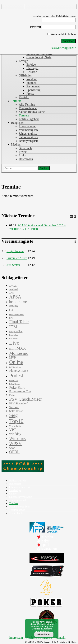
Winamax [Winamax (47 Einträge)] (18, 438)
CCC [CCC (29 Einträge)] (13, 310)
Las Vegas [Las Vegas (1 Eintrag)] (13, 338)
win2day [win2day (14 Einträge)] (15, 434)
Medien (16, 144)
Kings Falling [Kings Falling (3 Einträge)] (16, 331)
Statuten (31, 83)
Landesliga (15, 490)
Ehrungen (32, 68)
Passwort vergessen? (63, 48)
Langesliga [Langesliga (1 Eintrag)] (14, 335)
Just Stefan (13, 265)
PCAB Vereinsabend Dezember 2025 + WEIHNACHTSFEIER (37, 227)
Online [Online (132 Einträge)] (16, 362)
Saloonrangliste (28, 137)
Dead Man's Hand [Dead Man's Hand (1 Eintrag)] (17, 314)
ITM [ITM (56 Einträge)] (13, 327)
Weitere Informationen (43, 630)
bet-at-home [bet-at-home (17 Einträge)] (18, 302)
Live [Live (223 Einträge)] (14, 343)
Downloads (26, 159)
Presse (30, 94)
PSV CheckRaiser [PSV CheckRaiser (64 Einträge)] (26, 399)
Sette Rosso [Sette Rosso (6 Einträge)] (16, 411)
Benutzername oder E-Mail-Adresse (54, 16)
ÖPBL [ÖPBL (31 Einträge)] (14, 452)
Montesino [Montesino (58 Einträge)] (19, 353)
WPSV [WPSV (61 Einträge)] (16, 443)
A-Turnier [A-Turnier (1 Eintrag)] (13, 286)
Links (22, 155)
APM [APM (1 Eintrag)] (11, 293)
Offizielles (25, 75)
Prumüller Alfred (17, 258)
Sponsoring (33, 90)
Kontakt (24, 97)
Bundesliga (15, 484)
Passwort (35, 27)
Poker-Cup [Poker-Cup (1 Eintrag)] (14, 381)
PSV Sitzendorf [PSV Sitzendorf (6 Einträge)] (18, 403)
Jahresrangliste (28, 134)
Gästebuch (25, 148)
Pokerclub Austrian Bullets (14, 9)
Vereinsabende (28, 108)
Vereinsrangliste (29, 130)
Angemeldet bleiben (62, 34)
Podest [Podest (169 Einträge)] (16, 376)
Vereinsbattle (16, 513)
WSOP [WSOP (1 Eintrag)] (12, 448)
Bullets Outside (18, 481)
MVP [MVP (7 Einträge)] (12, 357)
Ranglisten (18, 123)
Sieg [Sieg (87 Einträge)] (13, 415)
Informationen (28, 126)
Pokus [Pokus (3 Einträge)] (12, 395)
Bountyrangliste (29, 141)
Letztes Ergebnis (29, 119)
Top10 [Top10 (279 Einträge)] (16, 421)
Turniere (24, 115)
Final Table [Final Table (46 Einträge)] (19, 322)
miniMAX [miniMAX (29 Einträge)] (18, 348)
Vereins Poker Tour (20, 507)
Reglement (33, 86)
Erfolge (23, 61)
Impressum (16, 638)
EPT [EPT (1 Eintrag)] (11, 318)
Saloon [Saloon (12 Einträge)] (14, 407)
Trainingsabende (18, 500)
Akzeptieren (44, 634)
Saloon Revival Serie (32, 112)
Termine (16, 101)
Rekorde (32, 72)
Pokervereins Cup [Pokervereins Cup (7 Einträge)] (20, 391)
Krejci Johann (15, 251)
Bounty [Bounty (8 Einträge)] (14, 306)
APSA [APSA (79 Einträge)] (15, 297)
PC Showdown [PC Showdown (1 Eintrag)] (15, 367)
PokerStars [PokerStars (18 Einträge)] (17, 387)
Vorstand (32, 79)
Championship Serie (39, 57)
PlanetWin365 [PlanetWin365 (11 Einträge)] (19, 371)
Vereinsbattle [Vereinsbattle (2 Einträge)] (15, 426)
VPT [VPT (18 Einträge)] (13, 430)
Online (13, 494)
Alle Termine (27, 104)
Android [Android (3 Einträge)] (13, 289)
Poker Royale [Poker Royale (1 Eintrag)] (15, 384)
